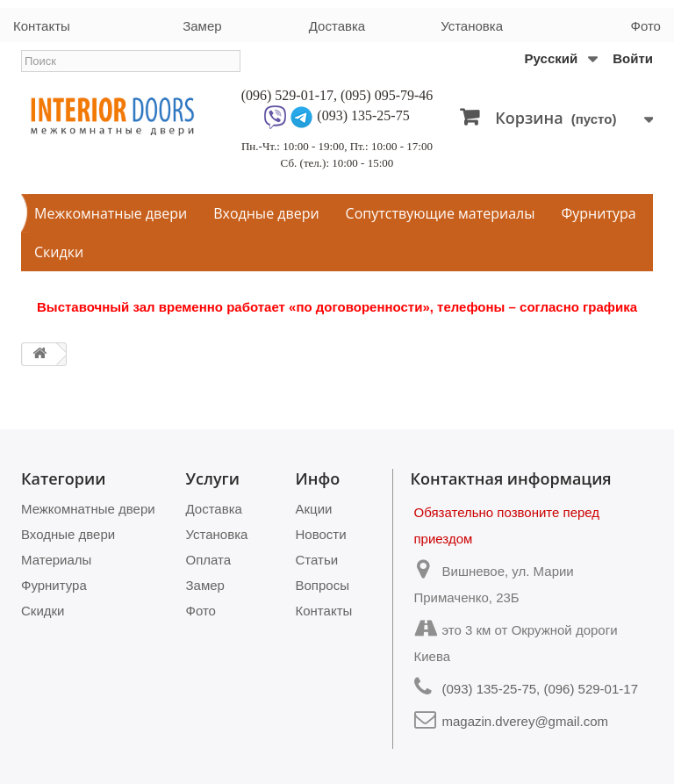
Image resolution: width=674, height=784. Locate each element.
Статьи (317, 560)
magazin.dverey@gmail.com (525, 721)
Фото (646, 26)
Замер (202, 26)
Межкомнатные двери (111, 213)
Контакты (42, 26)
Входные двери (266, 213)
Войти (633, 58)
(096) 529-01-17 (287, 95)
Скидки (59, 252)
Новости (321, 534)
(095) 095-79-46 (387, 95)
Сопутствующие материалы (441, 213)
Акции (314, 509)
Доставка (337, 26)
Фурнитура (599, 213)
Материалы (56, 560)
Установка (472, 26)
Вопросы (323, 585)
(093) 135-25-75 (363, 115)
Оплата (209, 560)
